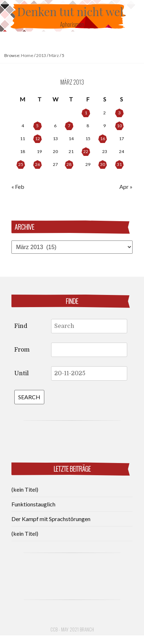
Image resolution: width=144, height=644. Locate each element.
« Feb (18, 187)
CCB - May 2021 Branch (72, 629)
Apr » (126, 187)
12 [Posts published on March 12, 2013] (38, 139)
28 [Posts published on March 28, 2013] (69, 164)
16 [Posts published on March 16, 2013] (103, 139)
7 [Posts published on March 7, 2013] (69, 126)
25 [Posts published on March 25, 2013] (21, 164)
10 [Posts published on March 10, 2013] (119, 126)
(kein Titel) (25, 489)
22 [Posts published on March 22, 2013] (86, 151)
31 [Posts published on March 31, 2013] (119, 164)
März (54, 55)
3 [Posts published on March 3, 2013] (120, 113)
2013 (41, 55)
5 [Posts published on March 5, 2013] (37, 126)
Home (27, 55)
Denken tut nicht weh (72, 11)
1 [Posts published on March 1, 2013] (86, 113)
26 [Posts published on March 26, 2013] (38, 164)
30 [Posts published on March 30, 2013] (103, 164)
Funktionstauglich (33, 504)
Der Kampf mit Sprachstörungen (51, 519)
